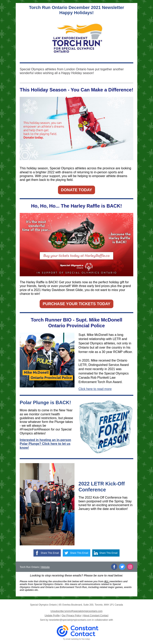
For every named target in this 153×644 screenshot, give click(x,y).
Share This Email (50, 553)
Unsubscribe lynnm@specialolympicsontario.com (77, 611)
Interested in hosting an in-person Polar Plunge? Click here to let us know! (45, 444)
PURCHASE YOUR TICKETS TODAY (76, 304)
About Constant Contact (96, 616)
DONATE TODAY (76, 190)
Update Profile (52, 616)
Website (45, 567)
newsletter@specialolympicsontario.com (70, 620)
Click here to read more (95, 389)
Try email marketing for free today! (77, 639)
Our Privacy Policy (72, 616)
